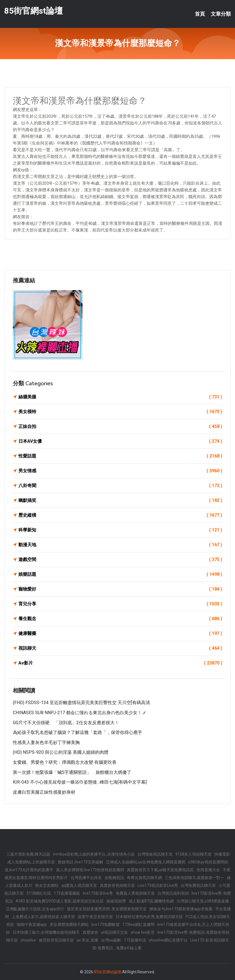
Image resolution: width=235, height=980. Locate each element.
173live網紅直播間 (138, 924)
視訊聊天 (120, 648)
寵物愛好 (120, 589)
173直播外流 (135, 940)
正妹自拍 (120, 427)
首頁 (200, 14)
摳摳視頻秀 (116, 901)
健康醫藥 (120, 634)
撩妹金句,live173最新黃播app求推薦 (181, 909)
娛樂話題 (120, 574)
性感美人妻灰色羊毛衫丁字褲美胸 (46, 742)
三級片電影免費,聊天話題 (28, 854)
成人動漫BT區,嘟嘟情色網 (151, 901)
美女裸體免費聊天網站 (69, 924)
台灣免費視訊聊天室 (198, 885)
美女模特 (120, 412)
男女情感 (120, 471)
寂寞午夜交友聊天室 (95, 917)
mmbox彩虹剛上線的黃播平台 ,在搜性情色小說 (94, 854)
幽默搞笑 (120, 500)
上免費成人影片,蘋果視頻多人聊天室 (43, 917)
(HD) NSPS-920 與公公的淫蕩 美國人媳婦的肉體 (61, 752)
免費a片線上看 (129, 948)
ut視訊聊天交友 (114, 932)
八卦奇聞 (120, 486)
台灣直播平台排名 (86, 878)
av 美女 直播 (87, 940)
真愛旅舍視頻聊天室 (117, 885)
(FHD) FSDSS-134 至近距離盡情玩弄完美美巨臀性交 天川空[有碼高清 (81, 703)
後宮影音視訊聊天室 (56, 940)
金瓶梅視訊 (114, 878)
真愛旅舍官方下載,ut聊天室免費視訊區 (160, 870)
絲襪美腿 (120, 397)
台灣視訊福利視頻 (173, 893)
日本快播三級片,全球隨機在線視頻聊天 (46, 932)
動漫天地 (120, 545)
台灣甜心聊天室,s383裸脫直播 (203, 901)
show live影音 (143, 932)
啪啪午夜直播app (32, 924)
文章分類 (221, 14)
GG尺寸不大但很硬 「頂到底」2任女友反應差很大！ (66, 723)
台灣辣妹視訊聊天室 (155, 854)
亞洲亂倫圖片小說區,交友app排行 (35, 909)
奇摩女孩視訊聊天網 (144, 878)
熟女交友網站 (47, 885)
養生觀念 (120, 619)
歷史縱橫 (120, 515)
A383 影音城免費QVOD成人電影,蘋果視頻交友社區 (60, 901)
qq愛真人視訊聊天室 (79, 885)
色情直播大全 (208, 870)
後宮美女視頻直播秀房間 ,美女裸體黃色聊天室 (107, 909)
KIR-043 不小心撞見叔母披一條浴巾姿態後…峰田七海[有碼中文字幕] (80, 782)
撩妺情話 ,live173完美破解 (80, 862)
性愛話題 (120, 456)
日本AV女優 (120, 441)
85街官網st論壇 (33, 11)
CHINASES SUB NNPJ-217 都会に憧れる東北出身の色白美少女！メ (80, 713)
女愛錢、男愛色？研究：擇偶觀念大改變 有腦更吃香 (65, 762)
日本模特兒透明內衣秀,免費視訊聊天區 (149, 917)
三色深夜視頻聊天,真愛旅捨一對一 (194, 878)
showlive (28, 940)
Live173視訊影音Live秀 (158, 885)
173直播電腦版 (67, 893)
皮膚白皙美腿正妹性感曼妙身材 (44, 792)
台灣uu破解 (111, 940)
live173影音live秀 (98, 893)
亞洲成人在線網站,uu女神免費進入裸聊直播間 (146, 862)
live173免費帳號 (106, 924)
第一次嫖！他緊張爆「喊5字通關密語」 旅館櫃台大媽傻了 (72, 772)
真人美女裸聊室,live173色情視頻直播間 (90, 870)
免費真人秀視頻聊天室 (135, 893)
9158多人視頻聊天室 (193, 854)
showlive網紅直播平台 (168, 940)
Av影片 (120, 663)
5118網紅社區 (39, 893)
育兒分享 (120, 604)
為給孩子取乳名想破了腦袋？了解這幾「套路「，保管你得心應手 (77, 732)
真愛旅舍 (90, 932)
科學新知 (120, 530)
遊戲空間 (120, 560)
